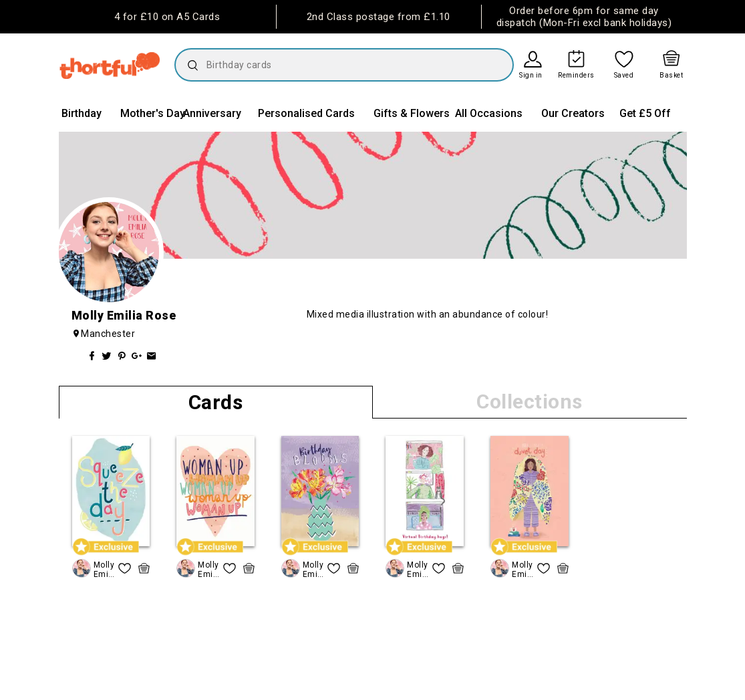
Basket (671, 76)
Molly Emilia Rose (104, 569)
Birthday (82, 113)
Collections (530, 401)
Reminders (576, 76)
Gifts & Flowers (412, 113)
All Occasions (489, 113)
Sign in (531, 76)
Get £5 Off (645, 113)
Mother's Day (153, 113)
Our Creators (573, 113)
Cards (216, 402)
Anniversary (212, 113)
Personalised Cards (306, 113)
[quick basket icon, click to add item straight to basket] (144, 568)
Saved (624, 76)
